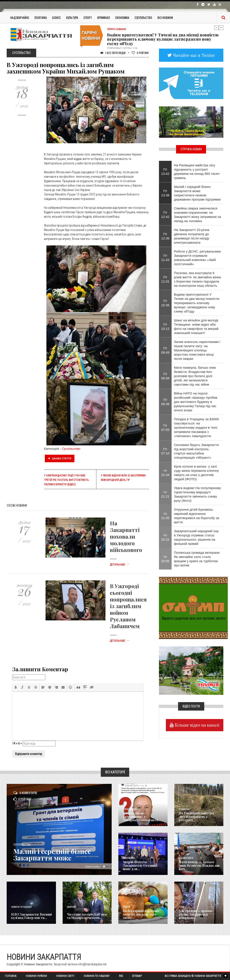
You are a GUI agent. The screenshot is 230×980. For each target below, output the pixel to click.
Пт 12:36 (165, 236)
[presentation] (16, 687)
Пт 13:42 (165, 171)
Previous (216, 28)
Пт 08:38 (165, 402)
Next (221, 28)
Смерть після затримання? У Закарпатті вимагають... (142, 817)
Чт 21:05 (165, 516)
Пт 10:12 (165, 327)
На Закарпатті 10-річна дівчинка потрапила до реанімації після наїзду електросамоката (192, 236)
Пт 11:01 (165, 279)
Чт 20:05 (165, 559)
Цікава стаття (60, 458)
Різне (182, 907)
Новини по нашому (21, 907)
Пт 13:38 (165, 193)
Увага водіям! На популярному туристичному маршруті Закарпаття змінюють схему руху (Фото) (197, 494)
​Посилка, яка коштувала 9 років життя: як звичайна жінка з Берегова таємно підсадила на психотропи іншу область (197, 279)
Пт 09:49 (165, 350)
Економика (129, 858)
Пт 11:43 (165, 258)
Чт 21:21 (165, 494)
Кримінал (104, 17)
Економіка (122, 17)
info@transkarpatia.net (92, 964)
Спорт (88, 17)
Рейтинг (140, 53)
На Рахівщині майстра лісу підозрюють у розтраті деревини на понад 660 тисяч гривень (197, 171)
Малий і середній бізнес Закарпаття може (52, 855)
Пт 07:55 (165, 428)
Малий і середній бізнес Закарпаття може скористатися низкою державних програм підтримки (197, 193)
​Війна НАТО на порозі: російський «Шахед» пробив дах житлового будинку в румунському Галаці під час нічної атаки (195, 402)
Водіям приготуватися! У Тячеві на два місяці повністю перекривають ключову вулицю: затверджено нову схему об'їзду (163, 39)
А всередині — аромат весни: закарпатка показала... (196, 914)
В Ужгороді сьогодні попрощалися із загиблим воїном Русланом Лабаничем (128, 606)
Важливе (71, 907)
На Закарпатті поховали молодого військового (126, 536)
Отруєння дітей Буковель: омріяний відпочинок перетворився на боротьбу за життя (196, 516)
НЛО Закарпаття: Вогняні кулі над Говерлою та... (31, 916)
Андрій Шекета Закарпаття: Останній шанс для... (140, 865)
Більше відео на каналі (197, 725)
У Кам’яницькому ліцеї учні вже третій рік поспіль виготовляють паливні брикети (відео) (66, 480)
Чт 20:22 (165, 537)
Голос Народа (130, 809)
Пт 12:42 (165, 215)
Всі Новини (165, 17)
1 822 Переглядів (113, 53)
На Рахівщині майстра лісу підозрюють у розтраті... (196, 817)
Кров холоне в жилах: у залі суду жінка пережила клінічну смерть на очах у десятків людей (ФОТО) (196, 473)
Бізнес (57, 17)
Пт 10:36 (165, 303)
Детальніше (119, 565)
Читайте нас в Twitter (193, 55)
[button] (16, 687)
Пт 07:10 (165, 451)
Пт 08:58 (165, 376)
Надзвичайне (20, 17)
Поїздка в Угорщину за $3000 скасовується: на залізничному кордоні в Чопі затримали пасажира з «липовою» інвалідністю (196, 427)
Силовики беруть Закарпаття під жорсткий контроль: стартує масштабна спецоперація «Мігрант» (196, 451)
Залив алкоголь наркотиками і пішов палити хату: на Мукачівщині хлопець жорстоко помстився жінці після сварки (197, 350)
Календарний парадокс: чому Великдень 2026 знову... (142, 914)
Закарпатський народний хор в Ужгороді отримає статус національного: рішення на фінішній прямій (196, 537)
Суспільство (143, 17)
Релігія (126, 907)
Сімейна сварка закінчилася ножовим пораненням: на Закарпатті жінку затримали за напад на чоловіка (197, 215)
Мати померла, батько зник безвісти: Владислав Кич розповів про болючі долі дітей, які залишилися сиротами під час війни (195, 376)
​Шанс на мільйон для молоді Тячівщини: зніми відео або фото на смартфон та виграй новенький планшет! (196, 327)
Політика (41, 17)
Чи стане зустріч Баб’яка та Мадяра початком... (87, 916)
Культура (72, 17)
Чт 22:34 (165, 473)
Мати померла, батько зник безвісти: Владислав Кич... (199, 865)
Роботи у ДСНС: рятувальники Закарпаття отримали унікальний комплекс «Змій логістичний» (197, 258)
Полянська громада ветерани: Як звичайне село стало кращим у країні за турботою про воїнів (197, 559)
